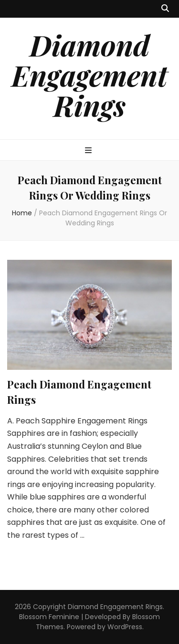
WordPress (125, 627)
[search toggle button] (165, 9)
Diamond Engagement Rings (89, 75)
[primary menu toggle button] (89, 151)
